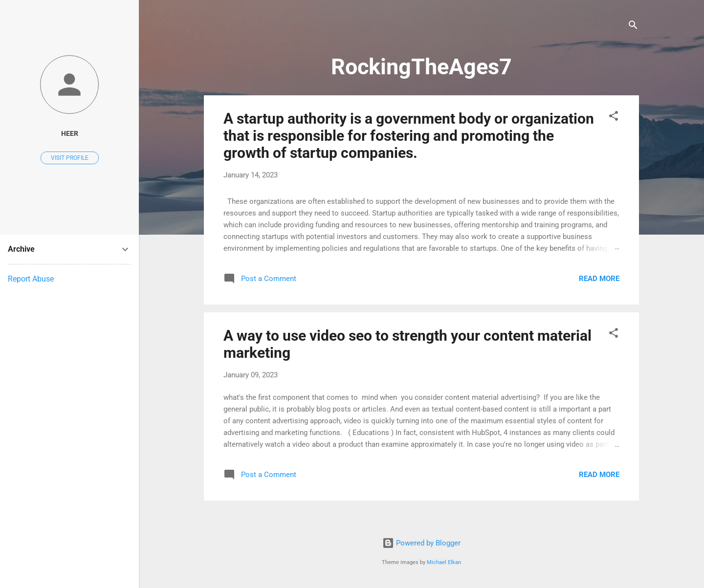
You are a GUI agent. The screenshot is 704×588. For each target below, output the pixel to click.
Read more (599, 279)
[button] (614, 118)
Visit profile (70, 158)
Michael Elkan (444, 562)
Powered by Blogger (421, 543)
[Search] (633, 27)
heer (70, 133)
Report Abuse (31, 279)
